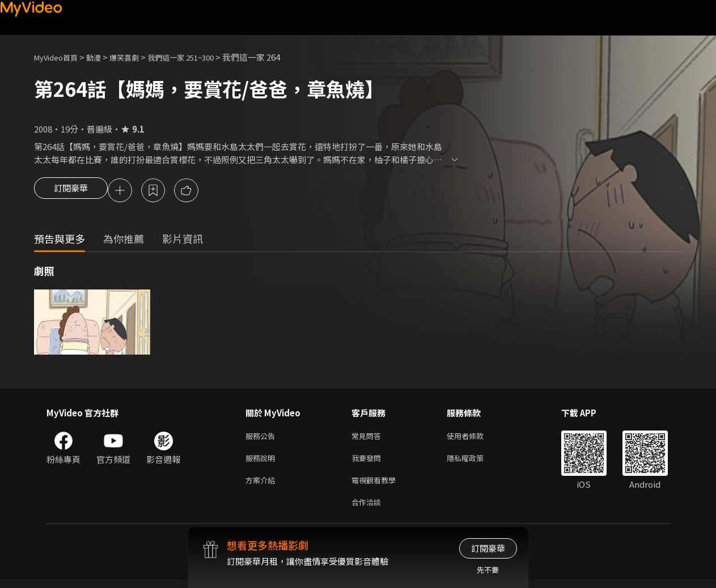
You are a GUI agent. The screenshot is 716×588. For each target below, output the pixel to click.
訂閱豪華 (71, 191)
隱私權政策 (475, 462)
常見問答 (368, 438)
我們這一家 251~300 (200, 57)
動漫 (103, 57)
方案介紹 (262, 486)
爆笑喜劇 (137, 57)
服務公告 (262, 438)
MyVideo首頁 (60, 57)
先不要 (488, 570)
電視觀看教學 (377, 486)
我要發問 (368, 462)
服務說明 (262, 462)
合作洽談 (368, 510)
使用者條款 (475, 438)
